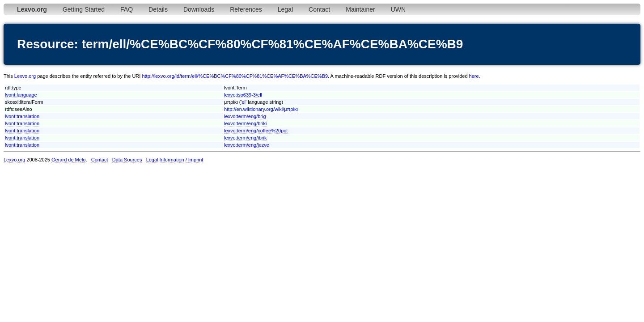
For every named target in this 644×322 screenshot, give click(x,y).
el (244, 102)
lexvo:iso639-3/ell (243, 95)
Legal (285, 9)
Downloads (199, 9)
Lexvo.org (25, 76)
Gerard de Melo (68, 160)
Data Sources (127, 160)
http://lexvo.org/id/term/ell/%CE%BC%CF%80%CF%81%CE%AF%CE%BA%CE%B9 (235, 76)
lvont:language (21, 95)
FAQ (127, 9)
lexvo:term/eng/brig (245, 116)
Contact (319, 9)
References (246, 9)
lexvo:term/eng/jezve (247, 145)
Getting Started (84, 9)
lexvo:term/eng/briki (245, 123)
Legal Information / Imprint (175, 160)
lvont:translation (22, 116)
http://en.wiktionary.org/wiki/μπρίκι (261, 109)
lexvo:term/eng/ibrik (245, 138)
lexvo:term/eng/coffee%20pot (256, 131)
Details (158, 9)
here (474, 76)
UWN (398, 9)
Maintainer (360, 9)
